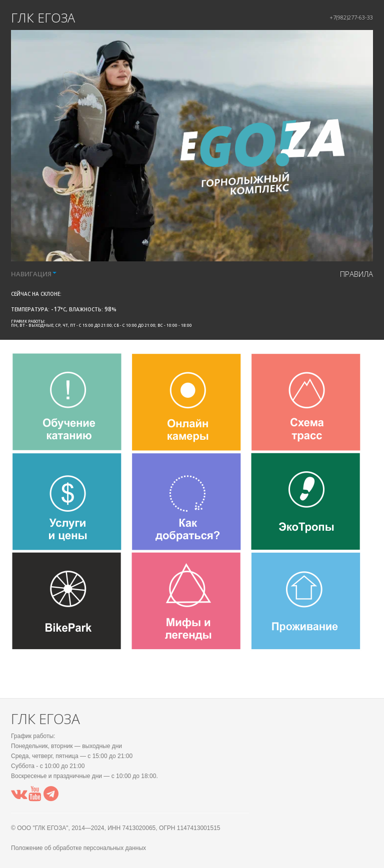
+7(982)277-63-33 (351, 17)
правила (356, 274)
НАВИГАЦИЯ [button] (34, 274)
